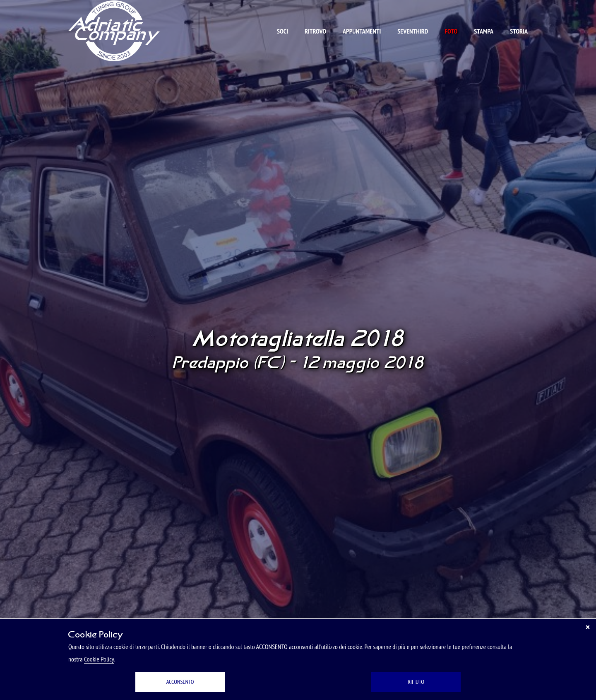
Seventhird (413, 31)
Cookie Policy (99, 659)
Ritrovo (315, 31)
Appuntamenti (362, 31)
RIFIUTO (416, 682)
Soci (282, 31)
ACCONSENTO (180, 682)
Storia (519, 31)
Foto (451, 31)
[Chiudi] (588, 627)
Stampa (484, 31)
